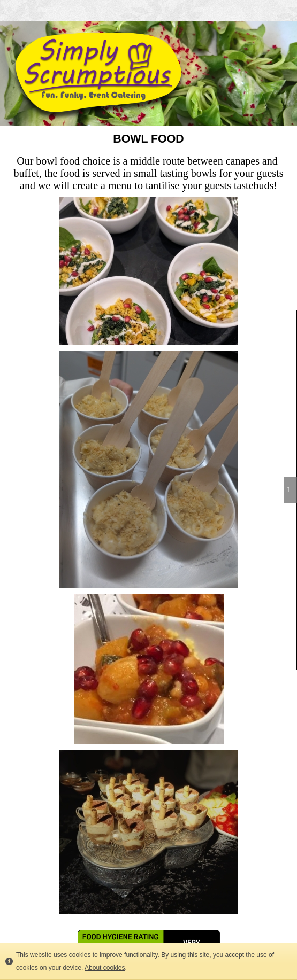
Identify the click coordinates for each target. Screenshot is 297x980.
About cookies (105, 968)
